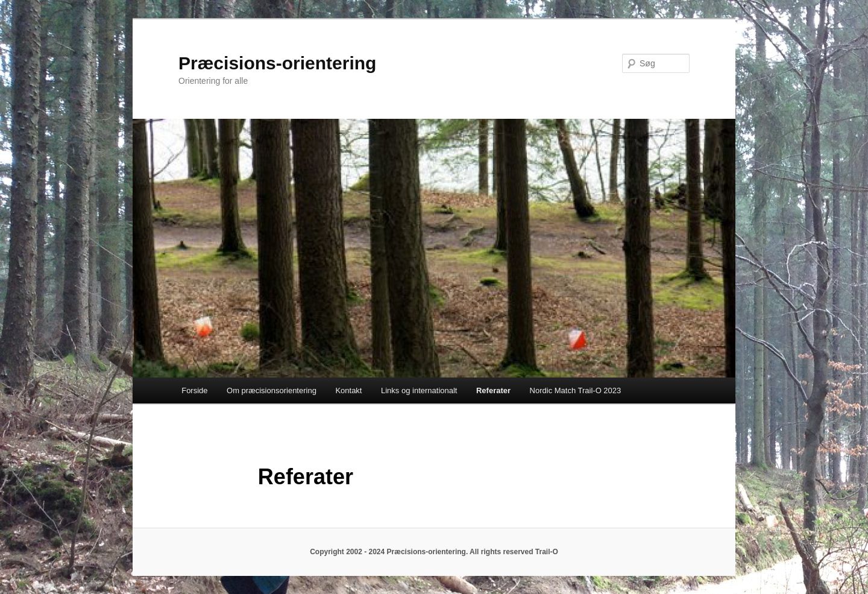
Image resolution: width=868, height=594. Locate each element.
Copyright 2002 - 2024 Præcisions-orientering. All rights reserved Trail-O (434, 552)
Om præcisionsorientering (272, 390)
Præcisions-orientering (277, 63)
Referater (493, 390)
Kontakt (348, 390)
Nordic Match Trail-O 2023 (576, 390)
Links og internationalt (419, 390)
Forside (194, 390)
